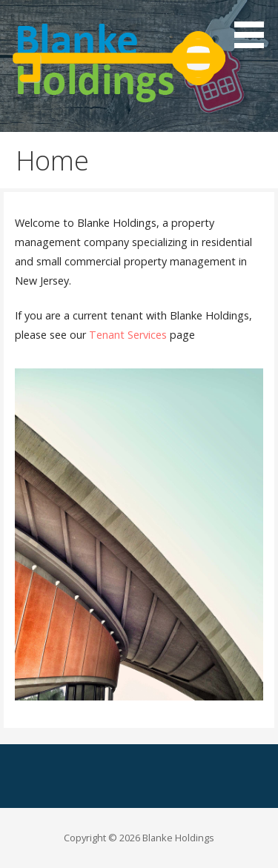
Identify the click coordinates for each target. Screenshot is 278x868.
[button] (254, 27)
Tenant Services (128, 335)
